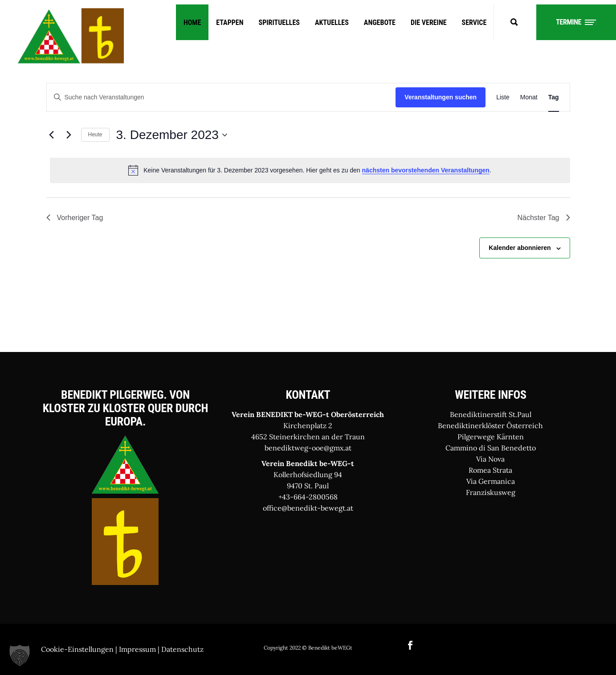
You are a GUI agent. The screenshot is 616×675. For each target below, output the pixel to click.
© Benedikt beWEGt (327, 648)
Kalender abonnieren (520, 248)
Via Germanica (491, 481)
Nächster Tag (544, 218)
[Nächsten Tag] (69, 135)
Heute (95, 135)
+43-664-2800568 (308, 497)
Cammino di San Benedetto (491, 448)
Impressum (137, 649)
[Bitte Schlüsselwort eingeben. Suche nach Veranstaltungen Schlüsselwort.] (221, 97)
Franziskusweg (491, 492)
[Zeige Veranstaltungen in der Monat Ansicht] (529, 97)
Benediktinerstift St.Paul (491, 414)
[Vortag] (52, 135)
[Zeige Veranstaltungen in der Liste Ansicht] (503, 97)
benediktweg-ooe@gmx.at (308, 448)
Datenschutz (182, 649)
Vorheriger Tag (75, 218)
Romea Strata (490, 470)
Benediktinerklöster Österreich (490, 425)
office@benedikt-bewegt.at (308, 508)
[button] (20, 655)
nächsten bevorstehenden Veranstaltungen (426, 170)
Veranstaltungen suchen (441, 97)
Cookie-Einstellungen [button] (77, 649)
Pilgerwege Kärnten (491, 437)
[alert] (310, 170)
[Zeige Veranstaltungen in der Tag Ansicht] (554, 97)
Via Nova (490, 459)
